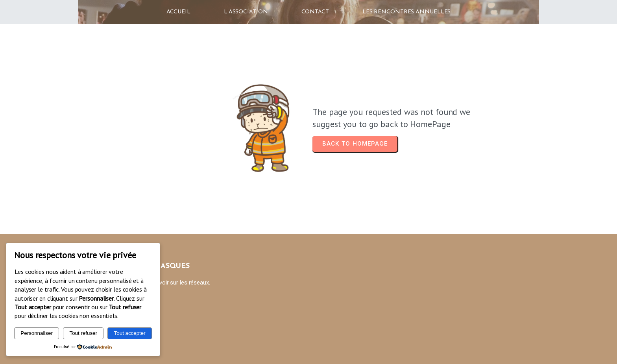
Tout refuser (83, 333)
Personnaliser (37, 333)
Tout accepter (130, 333)
